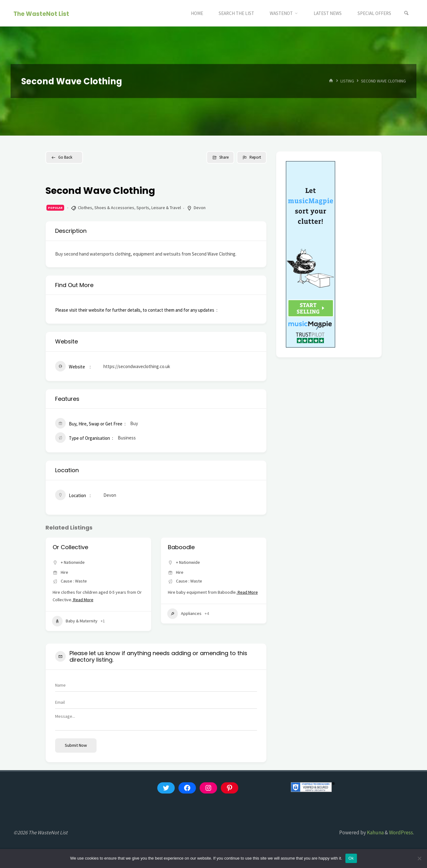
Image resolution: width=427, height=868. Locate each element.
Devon (200, 208)
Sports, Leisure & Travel (159, 208)
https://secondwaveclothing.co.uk (137, 366)
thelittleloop (69, 547)
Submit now (76, 745)
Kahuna (375, 832)
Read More (87, 607)
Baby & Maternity (75, 629)
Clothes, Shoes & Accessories (106, 208)
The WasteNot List (41, 14)
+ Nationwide (73, 562)
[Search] (406, 13)
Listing (347, 81)
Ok (351, 858)
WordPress (401, 832)
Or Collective (186, 547)
